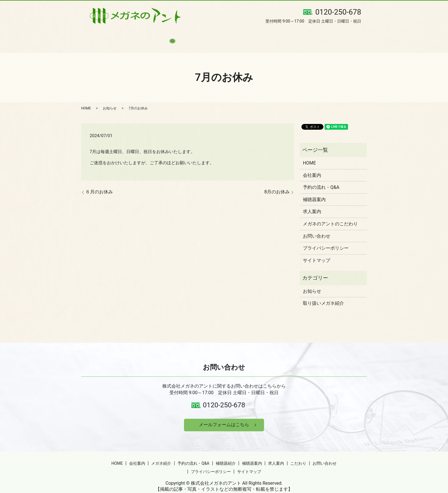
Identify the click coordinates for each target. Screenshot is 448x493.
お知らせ (110, 98)
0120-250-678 (224, 395)
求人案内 (273, 34)
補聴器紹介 (217, 34)
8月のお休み (277, 182)
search (353, 34)
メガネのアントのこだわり (330, 214)
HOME (97, 34)
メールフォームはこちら (224, 415)
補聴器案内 (246, 34)
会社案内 (119, 34)
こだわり (298, 34)
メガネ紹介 (147, 34)
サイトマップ (317, 250)
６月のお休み (99, 182)
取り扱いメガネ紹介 (323, 293)
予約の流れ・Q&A (182, 34)
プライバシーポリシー (326, 238)
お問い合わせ (327, 34)
